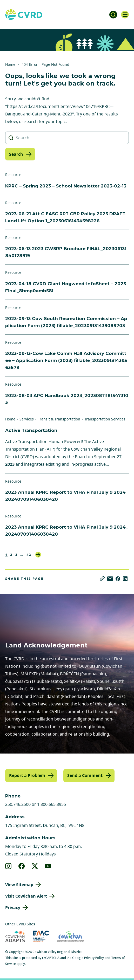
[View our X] (35, 866)
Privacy (13, 907)
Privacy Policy (94, 958)
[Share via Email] (110, 579)
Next (38, 555)
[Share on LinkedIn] (125, 579)
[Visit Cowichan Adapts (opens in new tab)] (15, 936)
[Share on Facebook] (118, 579)
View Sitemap (19, 885)
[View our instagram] (8, 866)
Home (10, 64)
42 (29, 555)
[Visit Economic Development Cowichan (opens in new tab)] (71, 936)
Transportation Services (105, 419)
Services (27, 419)
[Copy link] (102, 579)
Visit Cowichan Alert (26, 896)
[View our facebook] (22, 866)
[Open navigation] (125, 15)
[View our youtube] (48, 866)
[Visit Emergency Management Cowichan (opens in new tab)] (41, 936)
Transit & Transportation (59, 419)
